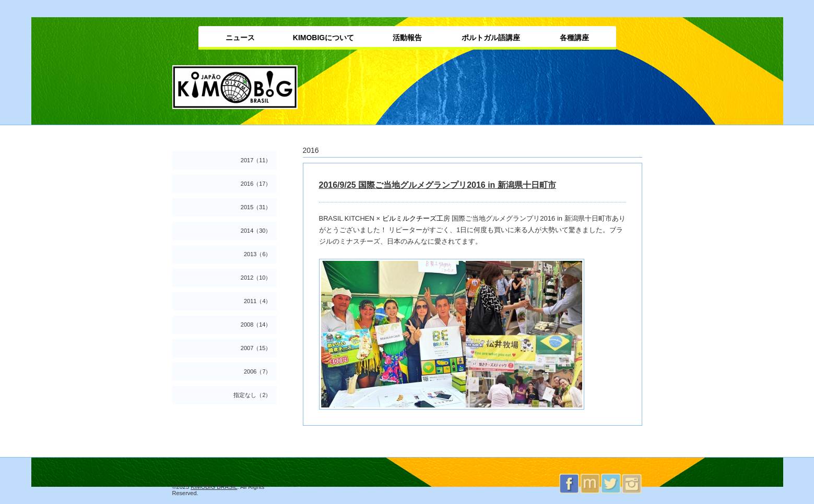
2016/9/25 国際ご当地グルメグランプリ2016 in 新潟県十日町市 (438, 185)
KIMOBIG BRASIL (214, 487)
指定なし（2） (252, 395)
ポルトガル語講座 (491, 38)
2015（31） (256, 207)
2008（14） (256, 325)
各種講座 (574, 38)
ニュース (240, 38)
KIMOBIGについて (323, 38)
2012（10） (256, 278)
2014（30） (256, 231)
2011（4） (258, 301)
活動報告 (407, 38)
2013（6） (258, 254)
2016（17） (256, 184)
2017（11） (256, 160)
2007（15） (256, 348)
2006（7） (258, 371)
